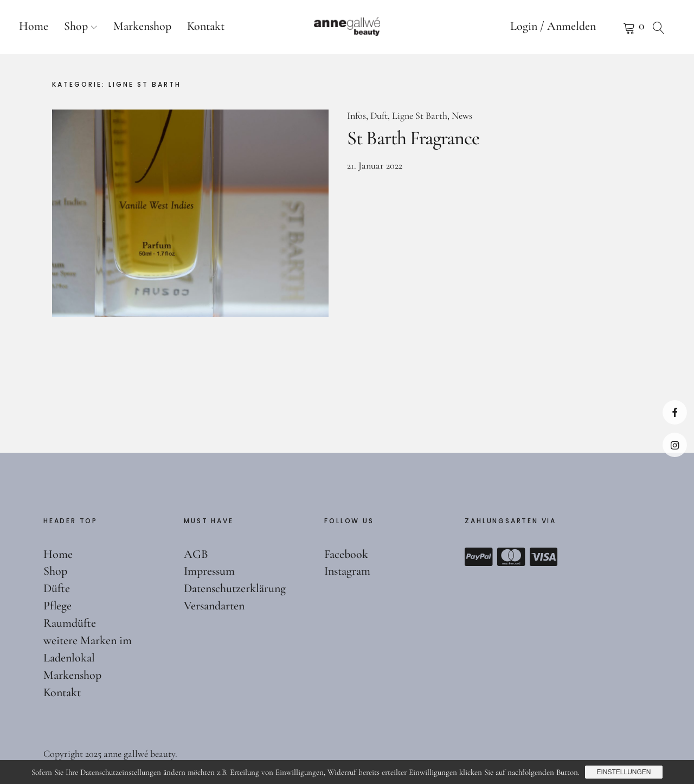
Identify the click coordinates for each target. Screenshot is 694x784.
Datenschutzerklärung (235, 588)
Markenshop (142, 26)
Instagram (675, 445)
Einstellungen (624, 772)
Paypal (479, 557)
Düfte (57, 588)
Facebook (675, 412)
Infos (356, 115)
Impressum (209, 571)
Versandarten (214, 606)
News (462, 115)
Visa (544, 557)
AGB (196, 554)
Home (34, 26)
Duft (379, 115)
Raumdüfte (70, 623)
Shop (76, 26)
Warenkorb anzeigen (615, 27)
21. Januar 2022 (375, 165)
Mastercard (511, 557)
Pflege (57, 606)
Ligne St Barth (420, 115)
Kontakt (206, 26)
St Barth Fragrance (413, 138)
